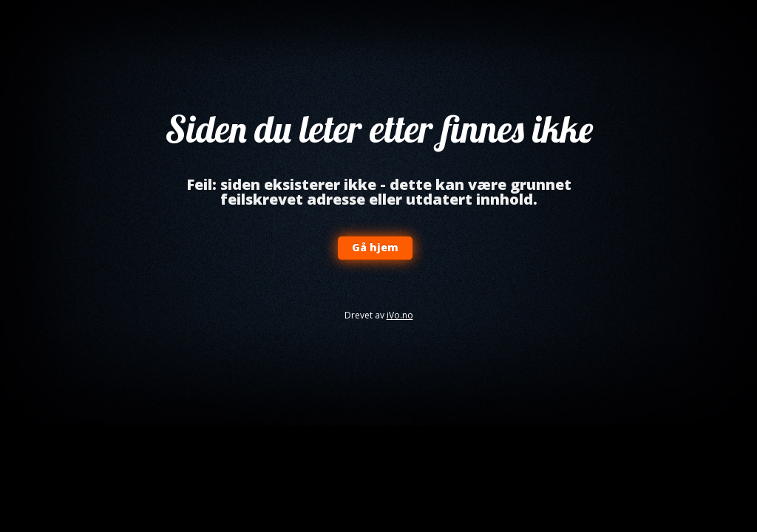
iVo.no (400, 315)
